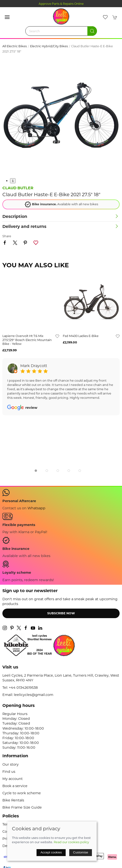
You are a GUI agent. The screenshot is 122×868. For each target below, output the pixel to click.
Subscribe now (61, 613)
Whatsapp (36, 508)
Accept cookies (51, 852)
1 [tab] (13, 181)
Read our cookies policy (71, 842)
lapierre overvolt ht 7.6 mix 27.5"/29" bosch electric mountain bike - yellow (27, 340)
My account (13, 779)
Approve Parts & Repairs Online (61, 4)
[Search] (61, 31)
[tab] (36, 471)
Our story (11, 764)
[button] (7, 17)
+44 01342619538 (23, 688)
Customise (81, 852)
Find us (9, 772)
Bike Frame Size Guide (22, 807)
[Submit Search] (92, 31)
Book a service (15, 786)
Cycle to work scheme (22, 793)
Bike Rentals (13, 800)
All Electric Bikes (15, 46)
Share (7, 236)
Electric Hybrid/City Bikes (49, 46)
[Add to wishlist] (57, 336)
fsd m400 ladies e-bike (81, 336)
